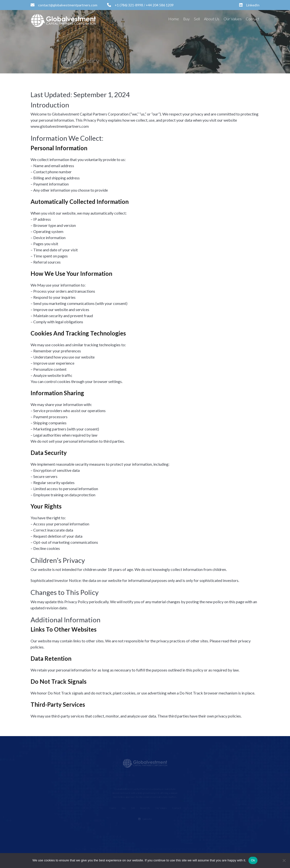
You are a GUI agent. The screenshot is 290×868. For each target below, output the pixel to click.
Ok (253, 860)
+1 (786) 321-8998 (125, 5)
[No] (284, 860)
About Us (212, 19)
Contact (253, 19)
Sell (197, 19)
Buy (186, 19)
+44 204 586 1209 (160, 5)
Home (174, 19)
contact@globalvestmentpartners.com (64, 5)
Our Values (233, 19)
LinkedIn (249, 5)
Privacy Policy (86, 67)
